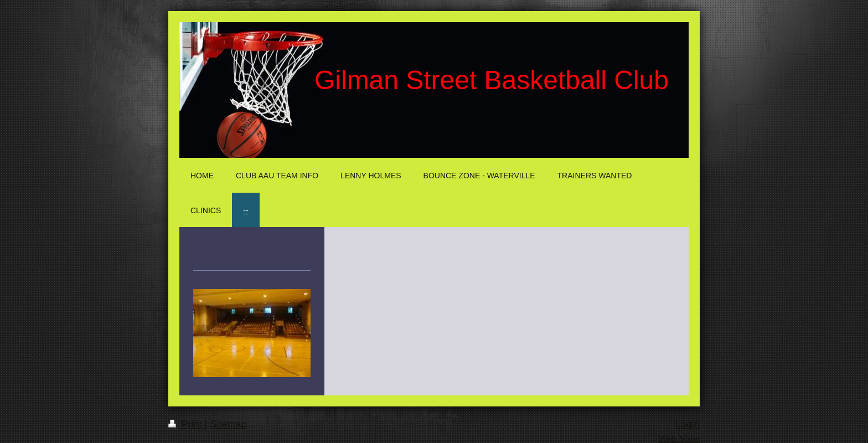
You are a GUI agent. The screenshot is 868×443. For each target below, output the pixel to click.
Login (687, 424)
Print (187, 424)
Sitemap (228, 424)
